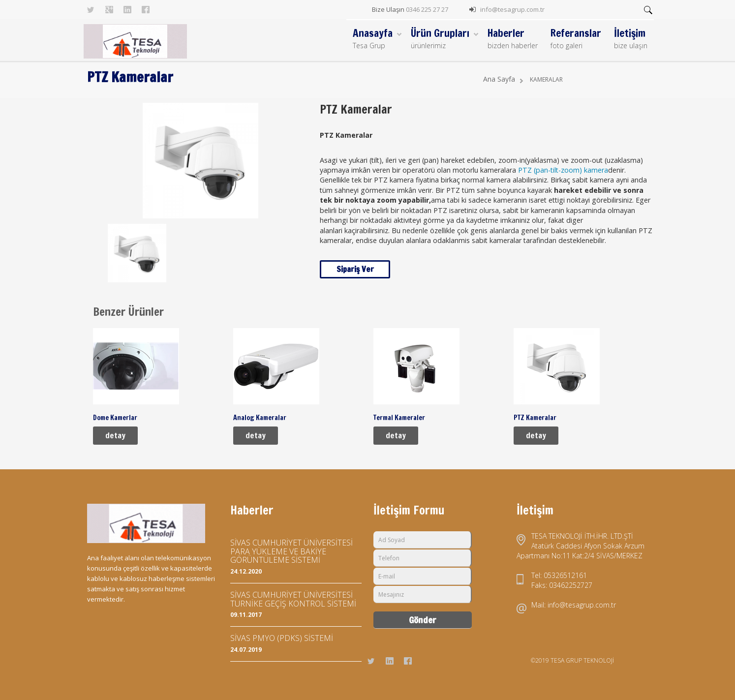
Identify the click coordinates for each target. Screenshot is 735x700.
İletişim (631, 39)
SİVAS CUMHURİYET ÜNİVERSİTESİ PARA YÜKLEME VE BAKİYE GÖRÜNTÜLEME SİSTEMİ (291, 551)
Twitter (91, 10)
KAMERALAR (546, 79)
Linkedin (127, 10)
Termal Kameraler (399, 418)
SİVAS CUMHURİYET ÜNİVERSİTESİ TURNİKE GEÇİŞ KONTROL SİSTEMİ (293, 599)
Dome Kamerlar (115, 418)
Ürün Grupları (444, 39)
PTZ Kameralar (535, 418)
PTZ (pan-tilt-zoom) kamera (563, 170)
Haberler (513, 39)
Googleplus (109, 10)
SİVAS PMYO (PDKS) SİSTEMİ (282, 638)
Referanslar (576, 39)
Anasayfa (377, 39)
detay (115, 435)
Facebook (146, 10)
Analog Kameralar (260, 418)
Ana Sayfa (499, 79)
